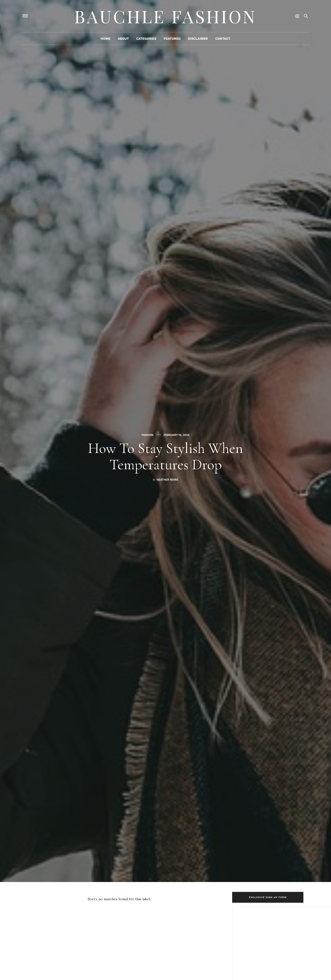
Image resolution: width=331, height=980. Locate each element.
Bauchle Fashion (166, 16)
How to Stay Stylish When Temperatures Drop (165, 456)
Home (105, 39)
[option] (165, 441)
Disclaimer (198, 39)
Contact (223, 39)
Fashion (147, 435)
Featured (172, 39)
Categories (146, 39)
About (123, 39)
